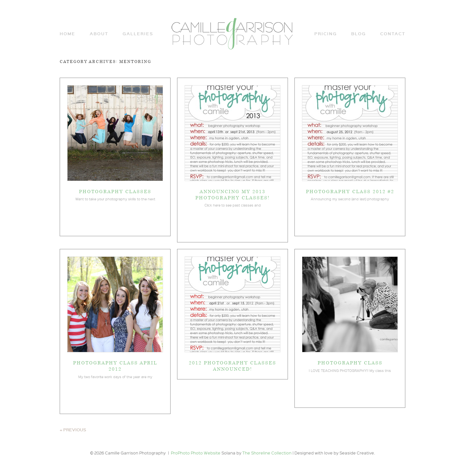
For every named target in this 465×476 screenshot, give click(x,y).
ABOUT (99, 34)
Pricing (326, 34)
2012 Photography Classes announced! (232, 366)
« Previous (73, 430)
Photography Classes (115, 191)
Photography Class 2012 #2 (350, 191)
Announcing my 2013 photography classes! (232, 194)
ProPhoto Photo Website (196, 453)
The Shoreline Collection (267, 453)
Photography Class (350, 362)
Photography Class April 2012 (115, 366)
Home (67, 34)
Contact (393, 34)
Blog (359, 34)
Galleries (138, 34)
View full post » (115, 219)
